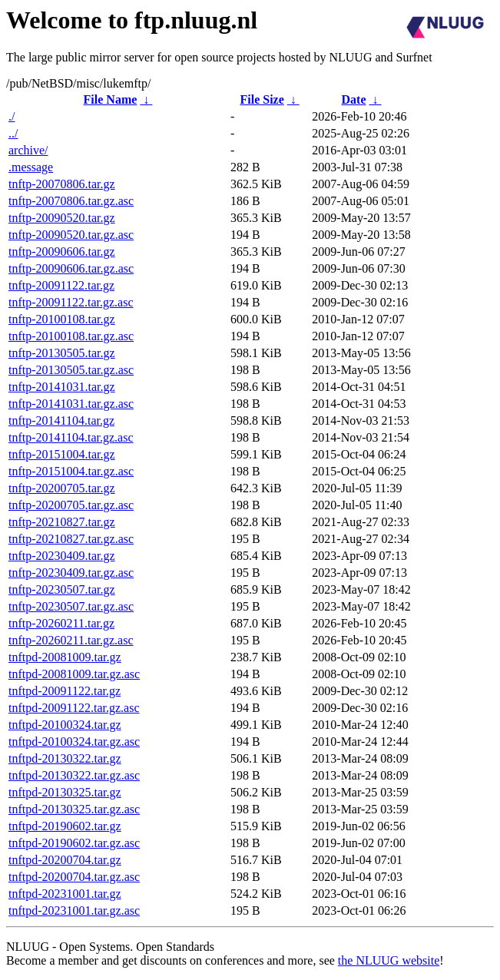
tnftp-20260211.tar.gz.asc (71, 640)
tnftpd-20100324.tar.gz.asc (74, 742)
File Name (111, 99)
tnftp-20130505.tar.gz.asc (71, 370)
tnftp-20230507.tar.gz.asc (71, 606)
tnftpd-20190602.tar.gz (65, 826)
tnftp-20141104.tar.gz (61, 420)
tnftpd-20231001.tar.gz (65, 894)
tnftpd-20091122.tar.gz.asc (74, 708)
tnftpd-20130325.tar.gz (65, 792)
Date (354, 99)
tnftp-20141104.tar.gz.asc (71, 437)
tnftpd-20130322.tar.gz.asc (74, 775)
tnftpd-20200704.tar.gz (65, 860)
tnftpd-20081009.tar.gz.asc (74, 674)
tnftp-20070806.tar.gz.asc (71, 201)
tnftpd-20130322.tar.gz (65, 758)
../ (13, 133)
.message (31, 167)
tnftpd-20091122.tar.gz (65, 691)
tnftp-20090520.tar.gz (62, 218)
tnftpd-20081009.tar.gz (65, 657)
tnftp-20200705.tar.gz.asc (71, 505)
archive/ (28, 150)
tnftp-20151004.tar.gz (62, 454)
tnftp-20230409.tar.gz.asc (71, 573)
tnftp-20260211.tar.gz (61, 623)
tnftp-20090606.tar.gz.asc (71, 268)
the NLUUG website (389, 960)
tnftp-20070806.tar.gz (62, 184)
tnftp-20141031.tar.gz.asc (71, 404)
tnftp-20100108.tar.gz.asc (71, 336)
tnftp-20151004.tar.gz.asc (71, 471)
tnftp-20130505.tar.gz (62, 353)
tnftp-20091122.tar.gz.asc (71, 302)
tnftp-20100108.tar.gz (62, 319)
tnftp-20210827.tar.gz (62, 522)
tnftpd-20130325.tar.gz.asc (74, 809)
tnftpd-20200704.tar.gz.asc (74, 877)
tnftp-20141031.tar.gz (62, 387)
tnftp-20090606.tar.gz (62, 252)
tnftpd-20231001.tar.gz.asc (74, 910)
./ (12, 116)
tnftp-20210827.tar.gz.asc (71, 539)
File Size (262, 99)
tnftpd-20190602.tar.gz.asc (74, 843)
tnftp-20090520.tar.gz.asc (71, 235)
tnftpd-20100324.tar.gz (65, 725)
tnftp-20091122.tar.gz (61, 285)
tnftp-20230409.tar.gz (62, 556)
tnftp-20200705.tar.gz (62, 488)
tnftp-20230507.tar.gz (62, 589)
